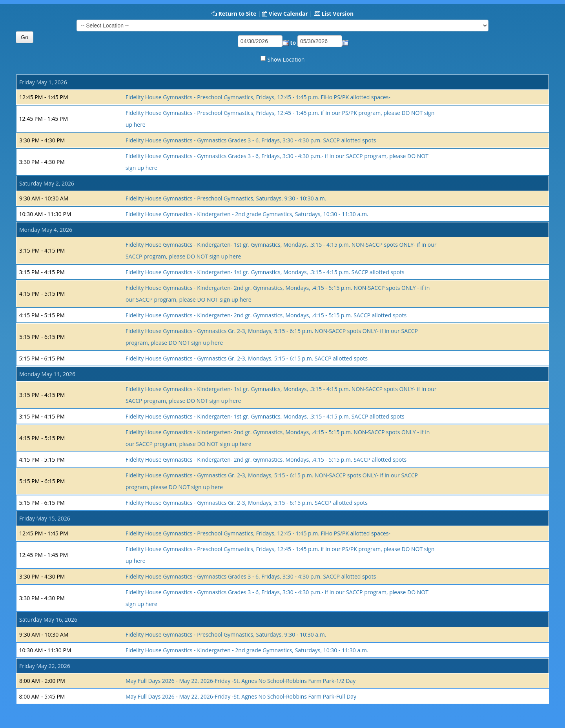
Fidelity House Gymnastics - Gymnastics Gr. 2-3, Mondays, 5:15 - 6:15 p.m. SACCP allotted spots (247, 358)
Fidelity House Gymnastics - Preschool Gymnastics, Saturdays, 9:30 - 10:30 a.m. (226, 198)
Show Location (286, 59)
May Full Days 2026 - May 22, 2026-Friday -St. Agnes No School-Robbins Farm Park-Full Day (241, 696)
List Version (337, 14)
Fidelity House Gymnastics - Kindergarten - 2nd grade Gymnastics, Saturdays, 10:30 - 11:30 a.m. (247, 214)
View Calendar (288, 14)
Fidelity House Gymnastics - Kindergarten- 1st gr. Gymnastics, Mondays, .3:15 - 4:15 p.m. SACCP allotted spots (265, 272)
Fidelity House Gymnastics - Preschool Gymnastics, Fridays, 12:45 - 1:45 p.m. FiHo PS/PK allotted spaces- (258, 97)
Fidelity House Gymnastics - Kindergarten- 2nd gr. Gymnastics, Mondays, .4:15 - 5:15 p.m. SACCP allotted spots (266, 315)
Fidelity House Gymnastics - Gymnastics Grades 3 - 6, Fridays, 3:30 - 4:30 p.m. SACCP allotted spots (251, 140)
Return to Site (237, 14)
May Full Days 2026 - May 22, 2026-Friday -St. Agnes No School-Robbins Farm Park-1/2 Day (241, 681)
